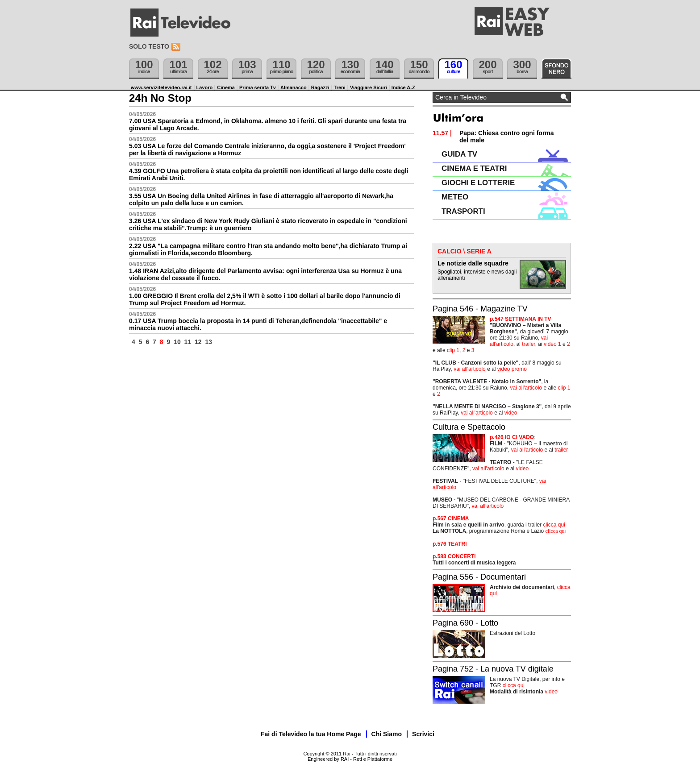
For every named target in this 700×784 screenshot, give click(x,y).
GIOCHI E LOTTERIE (478, 183)
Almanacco (294, 87)
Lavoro (205, 87)
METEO (455, 197)
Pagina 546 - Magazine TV (480, 309)
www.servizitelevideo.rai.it (161, 87)
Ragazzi (320, 87)
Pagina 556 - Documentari (479, 577)
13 (209, 342)
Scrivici (423, 734)
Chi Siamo (387, 734)
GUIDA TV (459, 154)
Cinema (226, 87)
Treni (340, 87)
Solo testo (149, 46)
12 (198, 342)
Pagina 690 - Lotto (465, 623)
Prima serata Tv (258, 87)
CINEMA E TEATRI (474, 168)
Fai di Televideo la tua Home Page (311, 734)
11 (188, 342)
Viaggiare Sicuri (369, 87)
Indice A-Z (403, 87)
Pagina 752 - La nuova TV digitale (493, 669)
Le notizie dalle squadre (473, 263)
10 (177, 342)
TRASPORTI (463, 211)
